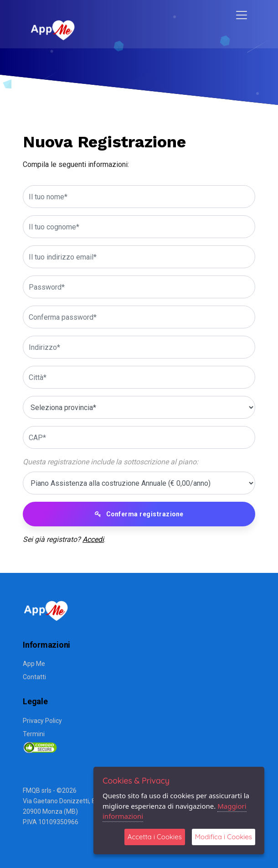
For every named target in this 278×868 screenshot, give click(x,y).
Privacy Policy (42, 721)
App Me (34, 664)
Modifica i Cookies (224, 837)
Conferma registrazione (139, 514)
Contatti (34, 677)
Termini (34, 734)
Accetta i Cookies (155, 837)
